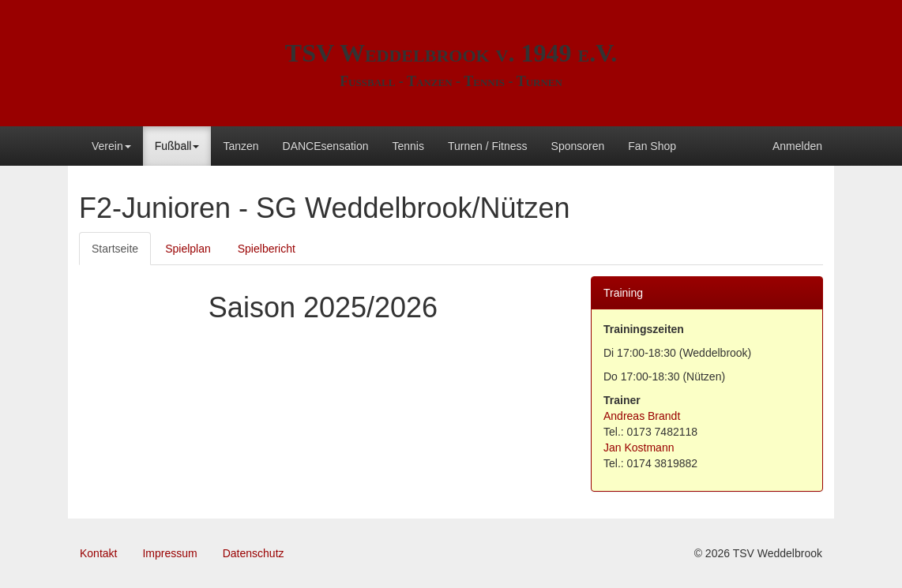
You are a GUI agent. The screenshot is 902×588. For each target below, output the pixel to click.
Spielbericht (267, 249)
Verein (111, 146)
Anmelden (797, 146)
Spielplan (188, 249)
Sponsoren (578, 146)
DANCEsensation (326, 146)
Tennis (408, 146)
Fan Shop (652, 146)
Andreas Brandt (642, 416)
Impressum (169, 553)
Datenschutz (254, 553)
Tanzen (241, 146)
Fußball (177, 146)
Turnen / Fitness (488, 146)
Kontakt (98, 553)
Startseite (115, 249)
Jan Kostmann (639, 448)
